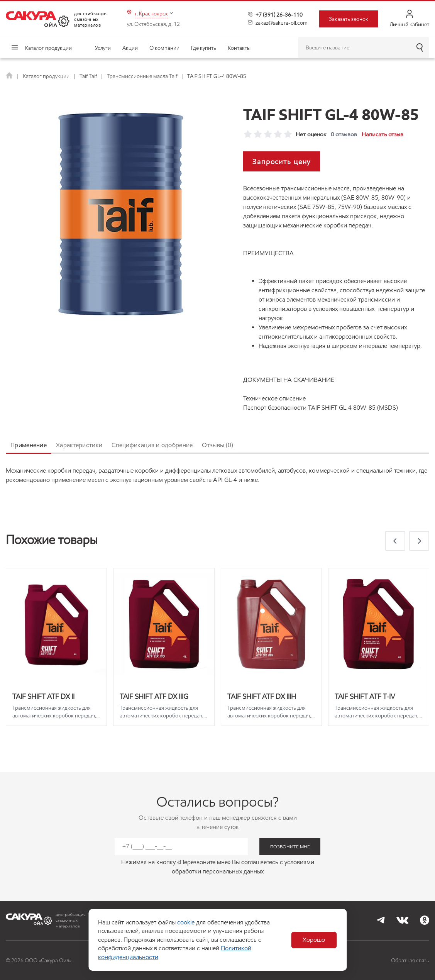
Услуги (103, 48)
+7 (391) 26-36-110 (279, 15)
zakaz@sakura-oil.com (282, 23)
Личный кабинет (409, 19)
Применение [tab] (29, 445)
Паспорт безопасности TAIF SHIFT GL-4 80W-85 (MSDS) (321, 408)
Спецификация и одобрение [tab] (152, 445)
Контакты (239, 48)
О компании (164, 48)
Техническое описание (274, 398)
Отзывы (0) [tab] (217, 445)
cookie (185, 922)
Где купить (204, 48)
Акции (130, 48)
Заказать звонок (349, 19)
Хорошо (314, 940)
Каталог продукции (48, 48)
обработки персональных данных (218, 871)
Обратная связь (410, 960)
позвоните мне (290, 847)
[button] (395, 541)
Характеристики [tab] (79, 445)
